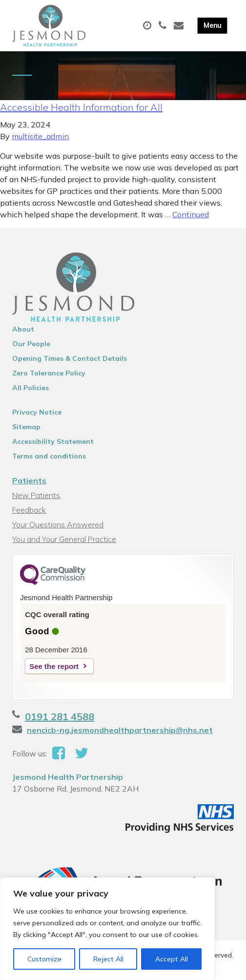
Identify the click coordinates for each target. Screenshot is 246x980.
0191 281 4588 (60, 717)
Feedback (29, 510)
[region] (107, 929)
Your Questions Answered (58, 524)
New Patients (36, 495)
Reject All (108, 959)
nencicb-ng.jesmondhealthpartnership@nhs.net (120, 730)
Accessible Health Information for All (81, 107)
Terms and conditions (49, 456)
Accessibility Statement (53, 441)
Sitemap (26, 427)
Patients (29, 480)
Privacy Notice (37, 412)
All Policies (31, 388)
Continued (191, 214)
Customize (44, 959)
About (23, 329)
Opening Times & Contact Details (70, 358)
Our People (31, 344)
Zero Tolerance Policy (49, 373)
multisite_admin (40, 136)
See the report (54, 666)
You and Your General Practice (64, 539)
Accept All (172, 959)
